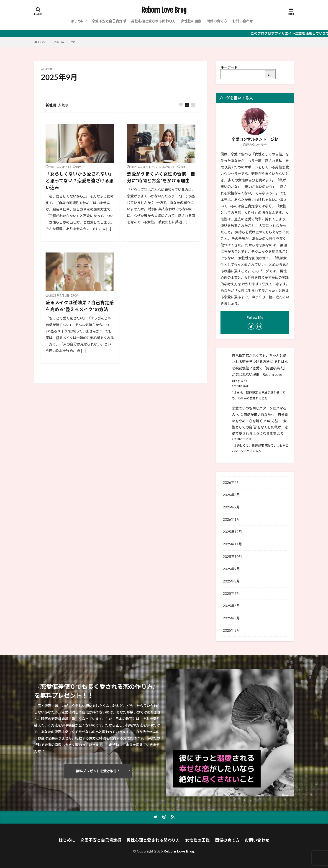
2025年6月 (231, 606)
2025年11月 (232, 544)
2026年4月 (231, 482)
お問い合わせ (243, 21)
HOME (43, 42)
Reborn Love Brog (164, 10)
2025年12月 (232, 532)
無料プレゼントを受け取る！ (98, 771)
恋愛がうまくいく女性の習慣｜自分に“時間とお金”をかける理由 (161, 177)
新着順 (51, 105)
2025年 (59, 42)
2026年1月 (231, 519)
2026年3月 (231, 495)
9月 (73, 42)
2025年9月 (231, 569)
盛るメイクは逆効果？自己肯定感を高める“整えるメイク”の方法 (80, 306)
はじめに (77, 21)
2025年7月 (231, 593)
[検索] (270, 74)
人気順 (63, 105)
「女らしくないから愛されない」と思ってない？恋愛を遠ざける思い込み (80, 180)
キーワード (229, 67)
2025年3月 (231, 618)
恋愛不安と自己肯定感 (109, 21)
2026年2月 (231, 507)
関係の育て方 (217, 21)
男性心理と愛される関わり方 (153, 21)
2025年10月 (232, 556)
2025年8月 (231, 581)
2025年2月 (231, 630)
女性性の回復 (191, 21)
